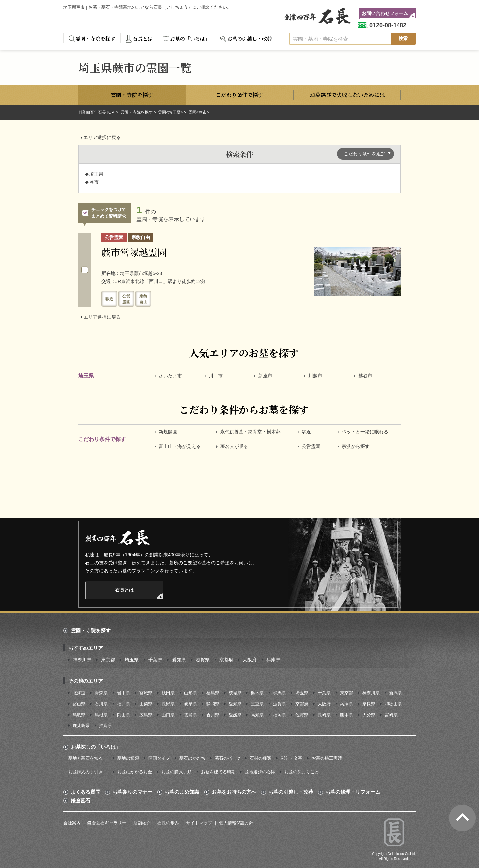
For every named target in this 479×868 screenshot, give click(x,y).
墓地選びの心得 (260, 772)
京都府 (226, 660)
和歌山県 (393, 704)
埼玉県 (132, 660)
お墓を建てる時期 (218, 772)
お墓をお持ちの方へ (234, 792)
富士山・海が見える (180, 446)
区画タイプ (159, 758)
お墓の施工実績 (327, 758)
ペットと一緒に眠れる (365, 432)
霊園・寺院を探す (95, 38)
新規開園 (168, 432)
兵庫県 (273, 660)
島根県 (101, 715)
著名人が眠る (234, 446)
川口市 (216, 376)
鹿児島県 (81, 726)
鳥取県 (79, 715)
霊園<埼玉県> (170, 112)
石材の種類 (261, 758)
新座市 (265, 376)
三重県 (257, 704)
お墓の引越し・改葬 (250, 38)
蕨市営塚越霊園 (134, 252)
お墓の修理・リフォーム (353, 792)
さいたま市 (170, 376)
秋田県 (168, 693)
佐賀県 (302, 715)
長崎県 (324, 715)
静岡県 (213, 704)
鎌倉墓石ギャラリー (107, 823)
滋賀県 (203, 660)
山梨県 (146, 704)
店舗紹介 (142, 823)
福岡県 (280, 715)
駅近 (306, 432)
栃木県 (257, 693)
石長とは (143, 38)
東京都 (108, 660)
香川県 (213, 715)
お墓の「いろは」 (190, 38)
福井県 (124, 704)
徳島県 (190, 715)
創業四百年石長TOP (97, 112)
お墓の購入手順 (176, 772)
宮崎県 (391, 715)
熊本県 (346, 715)
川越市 (315, 376)
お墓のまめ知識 (182, 792)
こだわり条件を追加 (365, 154)
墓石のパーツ (228, 758)
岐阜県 (190, 704)
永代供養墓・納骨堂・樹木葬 (250, 432)
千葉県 (155, 660)
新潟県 (395, 693)
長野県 (168, 704)
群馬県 (280, 693)
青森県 (101, 693)
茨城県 (235, 693)
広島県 (146, 715)
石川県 (101, 704)
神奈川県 (82, 660)
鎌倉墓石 (80, 801)
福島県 (213, 693)
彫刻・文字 (292, 758)
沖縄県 (106, 726)
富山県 (79, 704)
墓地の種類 (128, 758)
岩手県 (124, 693)
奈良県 (369, 704)
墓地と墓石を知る (85, 758)
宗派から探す (356, 446)
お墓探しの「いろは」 (96, 747)
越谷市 (365, 376)
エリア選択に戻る (102, 137)
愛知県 (179, 660)
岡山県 (124, 715)
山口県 (168, 715)
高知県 (257, 715)
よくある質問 (85, 792)
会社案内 (72, 823)
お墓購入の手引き (85, 772)
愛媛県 (235, 715)
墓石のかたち (192, 758)
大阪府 (250, 660)
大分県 (369, 715)
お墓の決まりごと (302, 772)
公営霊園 (311, 446)
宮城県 (146, 693)
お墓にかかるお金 (135, 772)
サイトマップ (199, 823)
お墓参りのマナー (132, 792)
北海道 (79, 693)
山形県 (190, 693)
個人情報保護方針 (236, 823)
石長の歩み (168, 823)
